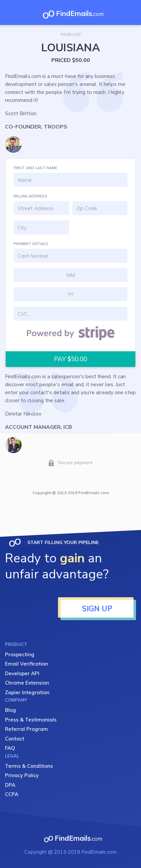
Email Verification (26, 664)
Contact (15, 739)
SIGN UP (97, 609)
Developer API (22, 673)
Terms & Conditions (29, 766)
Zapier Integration (27, 692)
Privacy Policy (22, 775)
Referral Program (26, 729)
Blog (10, 710)
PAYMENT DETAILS (31, 244)
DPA (10, 785)
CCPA (12, 794)
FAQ (10, 748)
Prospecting (20, 654)
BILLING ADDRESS (30, 196)
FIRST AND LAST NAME (35, 168)
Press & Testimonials (31, 720)
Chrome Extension (27, 683)
